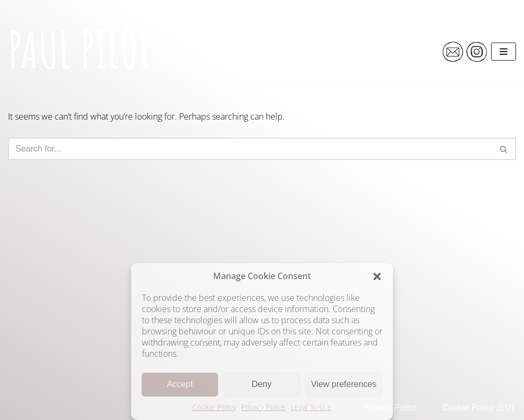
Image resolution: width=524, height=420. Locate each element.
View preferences (344, 384)
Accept (180, 384)
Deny (262, 384)
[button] (377, 276)
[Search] (250, 149)
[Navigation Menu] (504, 52)
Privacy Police (263, 407)
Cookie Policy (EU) (478, 408)
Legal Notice (311, 407)
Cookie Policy (214, 407)
